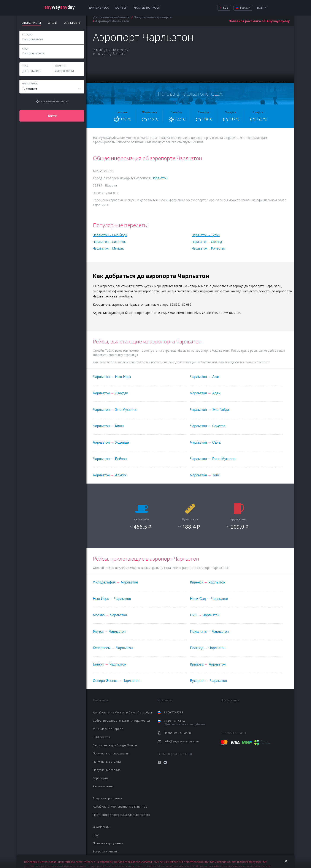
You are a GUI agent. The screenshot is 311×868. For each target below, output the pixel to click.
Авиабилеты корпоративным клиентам (120, 806)
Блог (96, 835)
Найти (52, 116)
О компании (101, 827)
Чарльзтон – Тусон (206, 235)
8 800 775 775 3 (174, 712)
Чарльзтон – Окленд (207, 242)
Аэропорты (101, 778)
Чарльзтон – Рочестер (208, 248)
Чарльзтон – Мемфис (109, 248)
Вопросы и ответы (106, 851)
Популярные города (107, 770)
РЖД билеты (101, 737)
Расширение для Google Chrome (115, 745)
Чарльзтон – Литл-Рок (109, 242)
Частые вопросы (147, 8)
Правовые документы (108, 843)
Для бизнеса (99, 8)
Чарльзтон (160, 178)
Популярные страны (107, 762)
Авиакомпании (103, 786)
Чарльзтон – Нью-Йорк (110, 235)
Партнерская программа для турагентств (121, 815)
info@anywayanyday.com (182, 741)
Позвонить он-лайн (177, 733)
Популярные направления (111, 753)
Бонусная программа (107, 798)
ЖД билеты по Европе (108, 729)
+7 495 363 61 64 (184, 723)
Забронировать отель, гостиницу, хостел (121, 721)
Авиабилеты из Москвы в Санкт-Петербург (123, 712)
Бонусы (121, 8)
